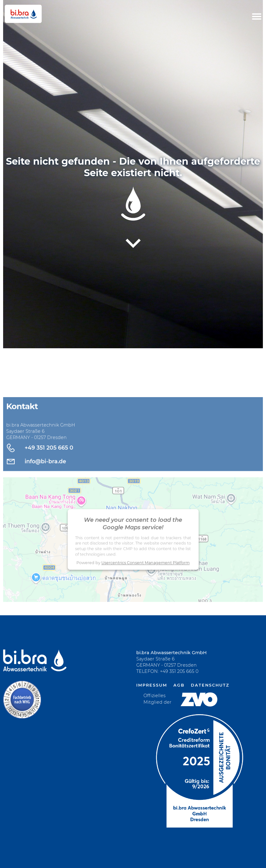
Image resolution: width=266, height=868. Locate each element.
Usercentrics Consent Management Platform (145, 575)
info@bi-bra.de (45, 473)
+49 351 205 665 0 (49, 459)
